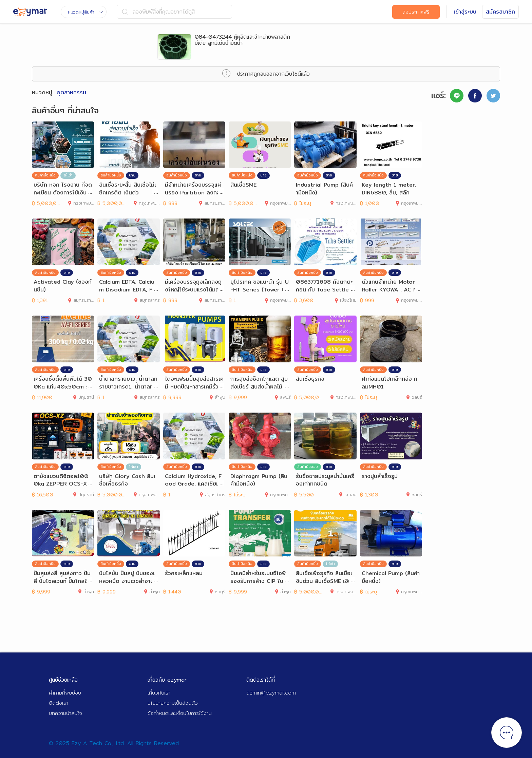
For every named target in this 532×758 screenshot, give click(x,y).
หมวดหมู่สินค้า (85, 12)
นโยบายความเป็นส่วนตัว (173, 703)
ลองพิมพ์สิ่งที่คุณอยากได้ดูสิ (158, 12)
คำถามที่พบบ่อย (65, 693)
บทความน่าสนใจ (65, 713)
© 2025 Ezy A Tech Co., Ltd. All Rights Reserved (114, 743)
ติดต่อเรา (59, 703)
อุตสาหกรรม (72, 92)
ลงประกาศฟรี (416, 12)
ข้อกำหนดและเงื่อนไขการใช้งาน (180, 713)
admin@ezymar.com (271, 693)
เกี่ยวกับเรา (159, 693)
